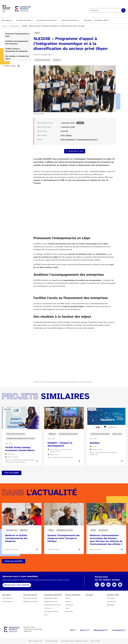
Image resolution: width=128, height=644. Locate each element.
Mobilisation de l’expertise (31, 602)
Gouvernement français (87, 140)
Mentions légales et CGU (35, 641)
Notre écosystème (7, 602)
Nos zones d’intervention (70, 20)
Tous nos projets (12, 473)
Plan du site (94, 641)
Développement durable (51, 598)
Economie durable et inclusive (52, 605)
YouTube (114, 585)
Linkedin (103, 585)
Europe (67, 608)
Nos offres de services (24, 20)
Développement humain (51, 602)
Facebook (108, 585)
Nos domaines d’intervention (46, 20)
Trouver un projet (14, 26)
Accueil (4, 26)
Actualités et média (101, 20)
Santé (46, 615)
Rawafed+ (95, 443)
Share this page (18, 66)
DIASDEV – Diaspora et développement (60, 444)
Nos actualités (111, 598)
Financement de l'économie (42, 60)
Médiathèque (111, 605)
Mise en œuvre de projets (30, 598)
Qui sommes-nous (7, 598)
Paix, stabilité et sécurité (51, 612)
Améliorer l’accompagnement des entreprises (17, 43)
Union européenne (68, 140)
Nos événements (112, 602)
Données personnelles (52, 641)
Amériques (68, 602)
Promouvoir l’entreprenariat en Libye (17, 35)
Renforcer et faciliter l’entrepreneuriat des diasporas (16, 538)
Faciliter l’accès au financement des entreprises (16, 50)
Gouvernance (57, 60)
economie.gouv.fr (118, 630)
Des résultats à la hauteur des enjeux (17, 57)
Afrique (69, 135)
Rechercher (123, 10)
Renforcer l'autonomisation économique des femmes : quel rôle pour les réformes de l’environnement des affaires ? (106, 540)
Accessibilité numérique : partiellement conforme (74, 641)
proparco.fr (84, 630)
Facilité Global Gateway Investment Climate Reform (20, 449)
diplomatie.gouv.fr (100, 630)
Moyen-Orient (69, 612)
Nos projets (88, 20)
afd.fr (72, 630)
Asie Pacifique (69, 605)
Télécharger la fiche (76, 151)
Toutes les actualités (13, 561)
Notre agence (6, 20)
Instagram (120, 585)
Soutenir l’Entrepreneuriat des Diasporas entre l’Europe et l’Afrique (64, 538)
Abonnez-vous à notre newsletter (17, 585)
